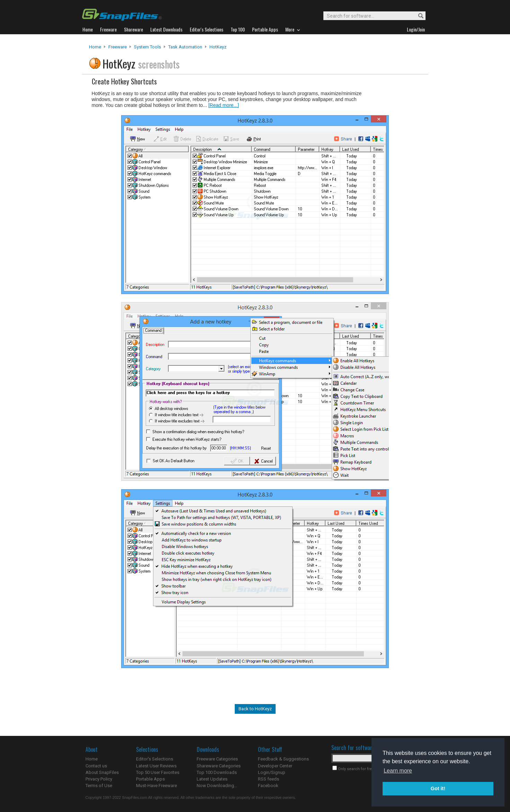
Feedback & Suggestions (283, 759)
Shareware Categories (219, 766)
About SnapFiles (102, 772)
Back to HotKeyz (255, 709)
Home (95, 47)
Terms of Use (99, 786)
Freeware (118, 47)
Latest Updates (212, 779)
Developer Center (275, 766)
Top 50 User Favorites (158, 772)
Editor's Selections (155, 759)
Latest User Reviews (156, 766)
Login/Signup (272, 772)
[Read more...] (223, 105)
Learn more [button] (398, 771)
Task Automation (185, 47)
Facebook (268, 786)
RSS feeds (269, 779)
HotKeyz (218, 47)
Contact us (96, 766)
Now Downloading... (217, 786)
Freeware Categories (217, 759)
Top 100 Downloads (217, 772)
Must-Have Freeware (156, 786)
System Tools (147, 47)
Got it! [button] (438, 788)
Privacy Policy (99, 779)
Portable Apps (150, 779)
